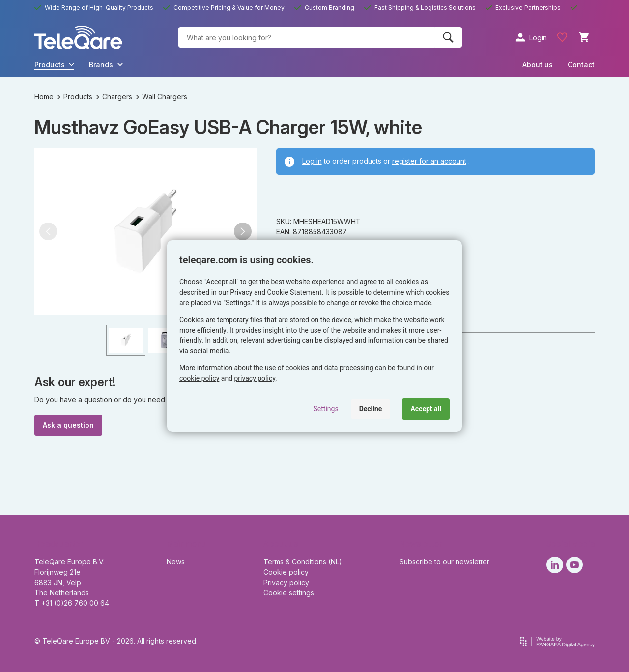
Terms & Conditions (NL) (303, 562)
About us (538, 65)
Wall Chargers (162, 97)
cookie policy (199, 378)
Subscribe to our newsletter (444, 562)
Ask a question (68, 425)
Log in (312, 161)
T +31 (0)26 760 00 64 (72, 603)
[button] (48, 231)
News (176, 562)
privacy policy (255, 378)
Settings (326, 409)
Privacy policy (286, 582)
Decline (371, 409)
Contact (581, 65)
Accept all (426, 409)
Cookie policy (286, 572)
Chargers (114, 97)
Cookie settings (289, 593)
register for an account (429, 161)
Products (75, 97)
